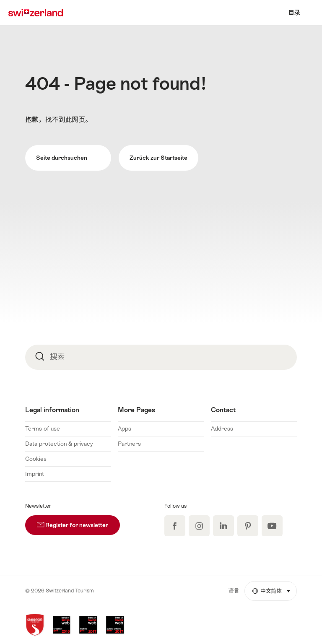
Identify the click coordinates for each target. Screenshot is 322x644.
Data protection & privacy (59, 444)
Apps (125, 428)
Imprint (35, 474)
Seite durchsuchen (68, 158)
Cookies (36, 459)
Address (222, 428)
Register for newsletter (78, 522)
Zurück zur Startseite (158, 158)
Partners (129, 444)
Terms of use (43, 428)
